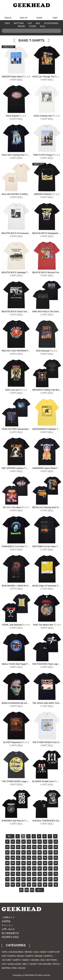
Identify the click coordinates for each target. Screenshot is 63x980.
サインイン (7, 925)
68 (56, 868)
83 (29, 879)
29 (7, 852)
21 (18, 847)
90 (13, 884)
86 (45, 879)
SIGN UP (24, 15)
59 (7, 868)
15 (39, 842)
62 (23, 868)
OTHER (32, 26)
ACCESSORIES (51, 23)
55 (39, 863)
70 (13, 874)
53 (29, 863)
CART (55, 15)
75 (39, 874)
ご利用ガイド (8, 917)
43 (29, 858)
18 (56, 842)
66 (45, 868)
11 (18, 842)
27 (50, 847)
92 (23, 884)
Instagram (54, 913)
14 (34, 842)
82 (23, 879)
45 (39, 858)
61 (18, 868)
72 (23, 874)
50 (13, 863)
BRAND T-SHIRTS (44, 956)
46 (45, 858)
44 (34, 858)
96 (45, 884)
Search (58, 36)
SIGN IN (8, 15)
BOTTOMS (19, 23)
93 (29, 884)
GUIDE (39, 15)
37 (50, 852)
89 (7, 884)
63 (29, 868)
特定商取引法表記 (10, 937)
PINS (14, 968)
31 (18, 852)
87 (50, 879)
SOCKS (22, 968)
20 (13, 847)
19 (7, 847)
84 (34, 879)
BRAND (22, 26)
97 (50, 884)
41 (18, 858)
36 (45, 852)
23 (29, 847)
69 (7, 874)
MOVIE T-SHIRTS (25, 956)
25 (39, 847)
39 (7, 858)
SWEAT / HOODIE (31, 960)
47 (50, 858)
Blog (58, 913)
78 (56, 874)
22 (23, 847)
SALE (43, 26)
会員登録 (6, 921)
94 (34, 884)
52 (23, 863)
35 (39, 852)
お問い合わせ (8, 929)
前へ (10, 836)
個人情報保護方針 (10, 933)
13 (29, 842)
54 (34, 863)
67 (50, 868)
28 (56, 847)
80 (13, 879)
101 (32, 890)
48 (56, 858)
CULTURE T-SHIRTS (11, 960)
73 (29, 874)
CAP (30, 23)
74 (34, 874)
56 (45, 863)
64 (34, 868)
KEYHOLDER (45, 964)
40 (13, 858)
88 (56, 879)
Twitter (49, 913)
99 (21, 890)
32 (23, 852)
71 (18, 874)
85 (39, 879)
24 (34, 847)
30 (13, 852)
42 (23, 858)
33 (29, 852)
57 (50, 863)
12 (23, 842)
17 (50, 842)
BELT (25, 964)
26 (45, 847)
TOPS (7, 23)
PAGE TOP (53, 930)
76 (45, 874)
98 (56, 884)
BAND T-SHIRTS (48, 952)
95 (39, 884)
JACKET (33, 964)
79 (7, 879)
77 (50, 874)
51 (18, 863)
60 (13, 868)
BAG (38, 23)
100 (27, 890)
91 (18, 884)
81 (18, 879)
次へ (40, 890)
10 (13, 842)
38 (56, 852)
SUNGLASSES (14, 964)
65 (39, 868)
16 (45, 842)
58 (56, 863)
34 (34, 852)
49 (7, 863)
